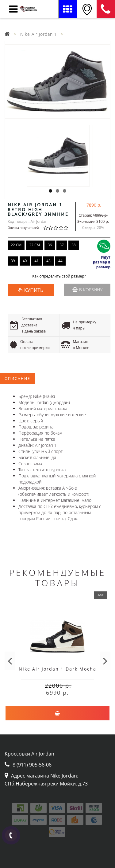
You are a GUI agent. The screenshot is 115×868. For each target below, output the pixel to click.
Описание (17, 379)
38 (74, 245)
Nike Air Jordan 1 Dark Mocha (57, 669)
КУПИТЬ (34, 290)
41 (36, 261)
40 (25, 261)
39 (13, 261)
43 (48, 261)
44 (60, 261)
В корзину (87, 290)
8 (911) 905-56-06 (106, 9)
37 (62, 245)
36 (50, 245)
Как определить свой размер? (59, 276)
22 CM (16, 245)
